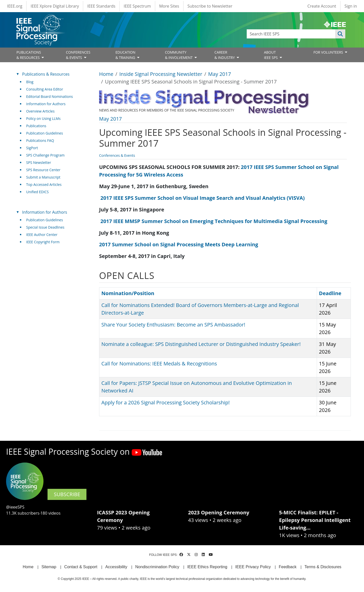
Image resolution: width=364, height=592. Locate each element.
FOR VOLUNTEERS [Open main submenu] (329, 52)
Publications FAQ (40, 140)
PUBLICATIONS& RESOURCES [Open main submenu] (29, 55)
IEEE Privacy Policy (253, 567)
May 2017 (220, 74)
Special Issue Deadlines (45, 227)
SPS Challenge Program (45, 155)
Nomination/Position (128, 293)
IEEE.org (15, 6)
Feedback (288, 567)
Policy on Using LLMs (43, 118)
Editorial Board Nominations (50, 96)
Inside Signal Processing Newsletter (161, 74)
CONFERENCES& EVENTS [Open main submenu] (78, 55)
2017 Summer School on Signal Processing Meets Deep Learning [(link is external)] (180, 244)
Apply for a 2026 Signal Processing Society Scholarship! (165, 402)
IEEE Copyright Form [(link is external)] (45, 242)
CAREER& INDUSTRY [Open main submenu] (225, 55)
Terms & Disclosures (323, 567)
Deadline (330, 293)
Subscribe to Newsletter (210, 6)
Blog (30, 82)
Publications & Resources (46, 74)
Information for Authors (46, 104)
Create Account (322, 6)
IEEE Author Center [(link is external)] (44, 235)
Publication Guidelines (45, 133)
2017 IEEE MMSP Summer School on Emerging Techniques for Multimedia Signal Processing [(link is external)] (216, 221)
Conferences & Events (117, 155)
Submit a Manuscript (43, 177)
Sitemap (49, 567)
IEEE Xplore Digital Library (55, 6)
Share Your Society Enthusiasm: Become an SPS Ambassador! (173, 325)
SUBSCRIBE (67, 494)
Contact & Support (81, 567)
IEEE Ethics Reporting (207, 567)
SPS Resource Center (43, 170)
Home (106, 74)
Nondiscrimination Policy (157, 567)
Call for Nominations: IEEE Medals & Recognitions (159, 364)
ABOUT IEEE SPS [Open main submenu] (271, 55)
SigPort (32, 148)
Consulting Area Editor (45, 89)
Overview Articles (40, 111)
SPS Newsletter (39, 162)
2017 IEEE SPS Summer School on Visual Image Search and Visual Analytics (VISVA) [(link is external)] (204, 198)
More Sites (169, 6)
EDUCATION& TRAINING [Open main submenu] (126, 55)
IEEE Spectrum (137, 6)
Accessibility (116, 567)
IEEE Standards (101, 6)
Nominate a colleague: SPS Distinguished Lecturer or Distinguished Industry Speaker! (201, 344)
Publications (36, 126)
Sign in (351, 6)
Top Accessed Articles (44, 184)
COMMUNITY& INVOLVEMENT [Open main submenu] (179, 55)
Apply (340, 34)
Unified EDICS (38, 192)
